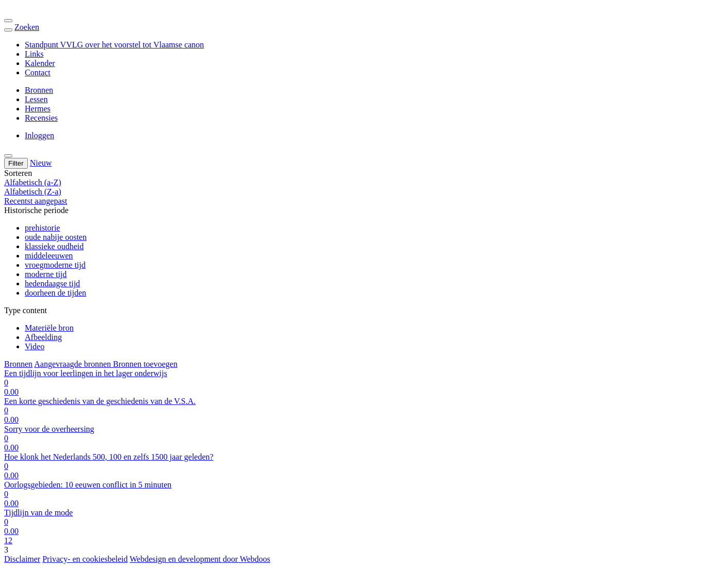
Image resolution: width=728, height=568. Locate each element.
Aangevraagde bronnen (74, 364)
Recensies (41, 118)
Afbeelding (43, 337)
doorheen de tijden (55, 293)
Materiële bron (49, 328)
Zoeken (27, 27)
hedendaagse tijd (52, 283)
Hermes (38, 109)
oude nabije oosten (56, 237)
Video (35, 346)
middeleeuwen (49, 256)
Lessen (36, 99)
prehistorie (42, 228)
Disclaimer (22, 559)
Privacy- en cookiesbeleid (85, 559)
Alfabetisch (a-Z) (33, 182)
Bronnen (39, 90)
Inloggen (39, 135)
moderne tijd (46, 274)
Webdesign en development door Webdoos (200, 559)
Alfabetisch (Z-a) (33, 192)
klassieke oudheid (54, 246)
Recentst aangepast (36, 201)
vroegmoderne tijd (55, 265)
